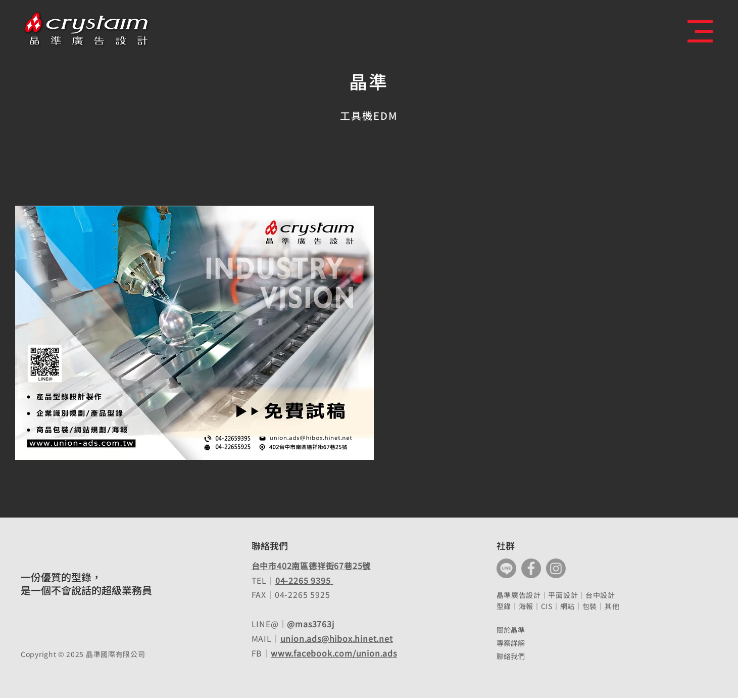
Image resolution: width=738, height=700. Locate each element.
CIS (547, 606)
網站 (568, 606)
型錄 (504, 606)
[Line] (506, 568)
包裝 (590, 606)
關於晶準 (511, 630)
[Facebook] (531, 568)
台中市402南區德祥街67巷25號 (311, 566)
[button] (700, 31)
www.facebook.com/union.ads (334, 653)
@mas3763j (310, 624)
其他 (612, 606)
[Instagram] (556, 568)
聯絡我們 (511, 656)
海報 (526, 606)
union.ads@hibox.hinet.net (337, 638)
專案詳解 (511, 643)
